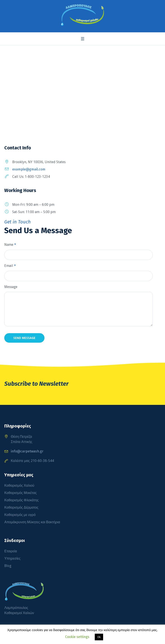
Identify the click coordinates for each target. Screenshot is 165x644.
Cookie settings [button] (77, 637)
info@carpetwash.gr (27, 451)
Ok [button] (99, 637)
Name (10, 245)
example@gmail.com (29, 169)
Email (10, 266)
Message (11, 287)
